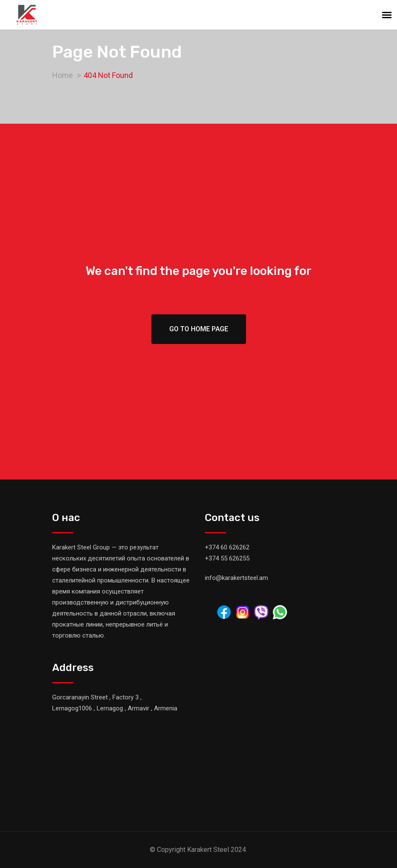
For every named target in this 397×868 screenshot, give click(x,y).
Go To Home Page (199, 329)
